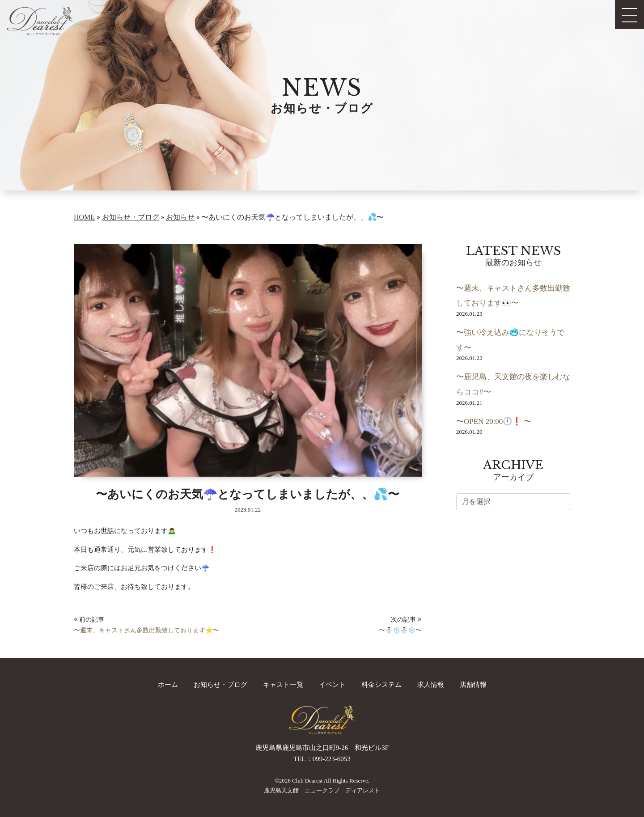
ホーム (168, 685)
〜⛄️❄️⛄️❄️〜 (400, 630)
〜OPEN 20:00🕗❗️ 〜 (494, 421)
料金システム (381, 685)
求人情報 (431, 685)
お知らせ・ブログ (220, 685)
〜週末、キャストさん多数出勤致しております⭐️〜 (146, 630)
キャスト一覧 (283, 685)
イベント (332, 685)
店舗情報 (473, 685)
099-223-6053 (332, 759)
